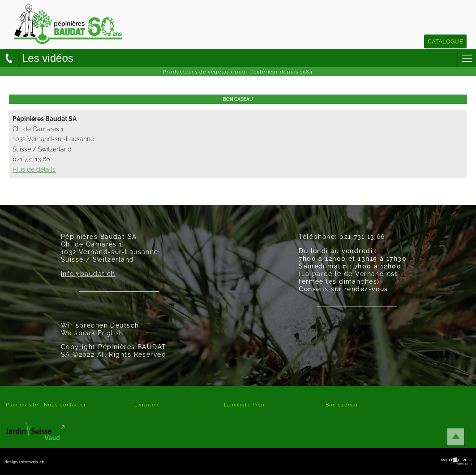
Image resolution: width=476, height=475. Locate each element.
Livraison (146, 405)
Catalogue (445, 41)
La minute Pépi (244, 405)
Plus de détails (34, 169)
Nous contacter (65, 405)
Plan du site (22, 405)
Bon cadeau (342, 405)
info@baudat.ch (88, 274)
